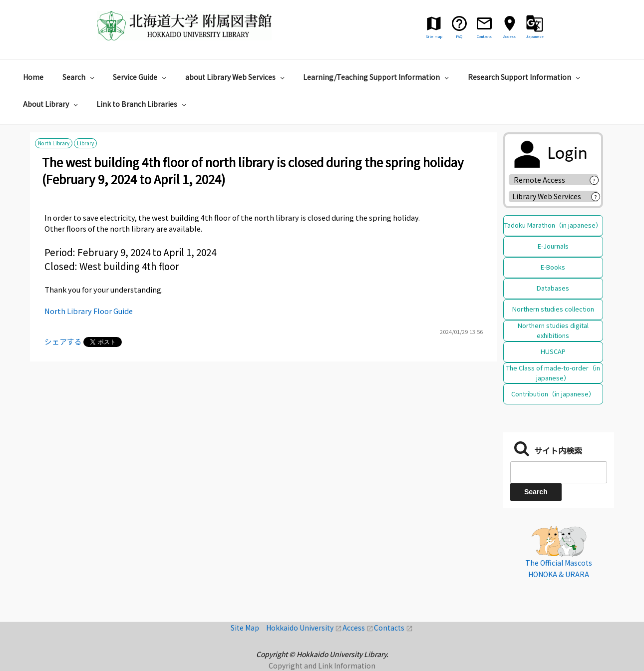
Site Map (248, 628)
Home (33, 77)
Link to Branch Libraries (143, 104)
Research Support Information (525, 77)
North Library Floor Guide (89, 311)
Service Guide (141, 77)
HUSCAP (553, 351)
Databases (553, 288)
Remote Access (543, 180)
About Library (52, 104)
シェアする (63, 341)
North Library (54, 144)
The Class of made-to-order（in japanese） (553, 373)
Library (85, 144)
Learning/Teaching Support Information (377, 77)
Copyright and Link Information (322, 666)
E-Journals (553, 246)
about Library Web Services (236, 77)
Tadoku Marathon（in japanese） (553, 225)
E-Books (553, 267)
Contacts (393, 628)
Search (80, 77)
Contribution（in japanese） (553, 394)
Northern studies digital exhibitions (553, 330)
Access (358, 628)
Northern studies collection (553, 309)
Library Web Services (547, 196)
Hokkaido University (304, 628)
